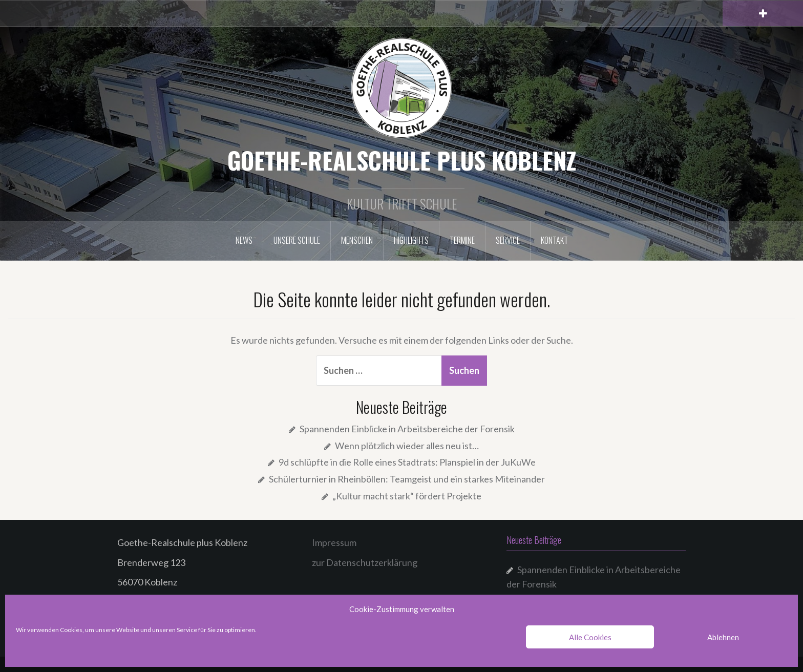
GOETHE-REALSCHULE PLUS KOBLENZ (402, 160)
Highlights (411, 240)
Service (508, 240)
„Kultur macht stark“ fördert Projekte (407, 496)
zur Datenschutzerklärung (365, 562)
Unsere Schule (297, 240)
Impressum (334, 542)
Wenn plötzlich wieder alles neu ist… (407, 446)
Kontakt (554, 240)
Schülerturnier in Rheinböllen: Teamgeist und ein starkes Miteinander (407, 479)
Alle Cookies (590, 637)
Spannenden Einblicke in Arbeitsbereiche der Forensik (407, 429)
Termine (462, 240)
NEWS (244, 240)
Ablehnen (723, 637)
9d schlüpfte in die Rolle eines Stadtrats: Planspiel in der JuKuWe (407, 462)
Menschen (357, 240)
